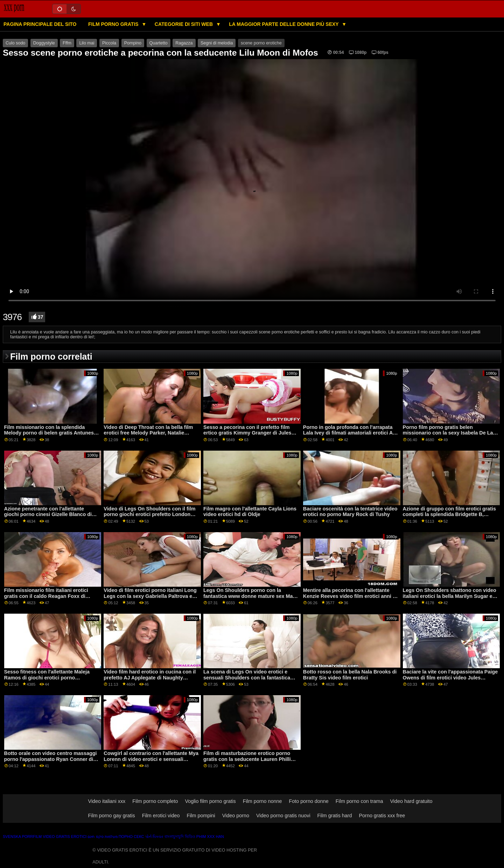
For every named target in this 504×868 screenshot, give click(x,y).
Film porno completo (155, 801)
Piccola (109, 43)
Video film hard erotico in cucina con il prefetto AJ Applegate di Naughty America (150, 678)
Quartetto (159, 43)
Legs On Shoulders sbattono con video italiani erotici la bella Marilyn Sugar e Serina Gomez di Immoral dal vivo (450, 596)
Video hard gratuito (411, 801)
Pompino (133, 43)
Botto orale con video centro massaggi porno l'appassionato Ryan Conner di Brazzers (51, 759)
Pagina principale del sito (40, 24)
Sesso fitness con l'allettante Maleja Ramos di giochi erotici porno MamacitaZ (47, 678)
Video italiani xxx (107, 801)
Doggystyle (44, 43)
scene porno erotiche (261, 43)
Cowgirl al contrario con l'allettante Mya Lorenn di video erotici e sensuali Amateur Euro (151, 759)
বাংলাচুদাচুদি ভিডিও (180, 837)
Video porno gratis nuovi (283, 816)
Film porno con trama (359, 801)
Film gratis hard (335, 816)
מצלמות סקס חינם (102, 837)
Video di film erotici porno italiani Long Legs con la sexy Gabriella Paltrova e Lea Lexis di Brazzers (150, 596)
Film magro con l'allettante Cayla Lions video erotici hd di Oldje (250, 512)
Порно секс (131, 837)
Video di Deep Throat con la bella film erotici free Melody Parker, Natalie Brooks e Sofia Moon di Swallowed (148, 433)
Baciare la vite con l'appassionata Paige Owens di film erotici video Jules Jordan (450, 678)
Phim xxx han (210, 837)
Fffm (67, 43)
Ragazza (184, 43)
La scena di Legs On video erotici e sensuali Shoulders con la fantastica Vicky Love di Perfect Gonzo (247, 678)
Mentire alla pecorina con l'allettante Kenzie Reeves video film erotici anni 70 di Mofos (351, 596)
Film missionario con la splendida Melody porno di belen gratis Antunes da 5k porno (49, 433)
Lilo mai (87, 43)
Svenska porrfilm (22, 837)
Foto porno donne (309, 801)
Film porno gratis (114, 24)
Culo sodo (15, 43)
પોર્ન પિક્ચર (154, 837)
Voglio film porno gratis (210, 801)
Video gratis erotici (65, 837)
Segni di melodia (217, 43)
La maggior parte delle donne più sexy (284, 24)
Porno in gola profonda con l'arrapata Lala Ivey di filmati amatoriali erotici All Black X (349, 433)
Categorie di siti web (184, 24)
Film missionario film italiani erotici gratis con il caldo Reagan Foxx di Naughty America (46, 596)
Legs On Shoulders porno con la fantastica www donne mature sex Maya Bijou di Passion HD (251, 596)
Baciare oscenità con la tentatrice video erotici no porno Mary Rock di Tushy (350, 512)
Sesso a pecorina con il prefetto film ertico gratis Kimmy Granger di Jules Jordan (247, 433)
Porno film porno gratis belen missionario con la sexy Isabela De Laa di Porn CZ (449, 433)
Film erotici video (161, 816)
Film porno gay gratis (112, 816)
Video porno (236, 816)
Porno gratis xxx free (382, 816)
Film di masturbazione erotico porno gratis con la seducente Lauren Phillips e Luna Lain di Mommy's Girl (250, 759)
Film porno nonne (262, 801)
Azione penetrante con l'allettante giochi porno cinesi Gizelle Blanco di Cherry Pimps (48, 514)
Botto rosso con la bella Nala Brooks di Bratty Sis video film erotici (350, 675)
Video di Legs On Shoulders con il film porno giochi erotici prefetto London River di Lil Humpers (149, 514)
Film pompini (201, 816)
